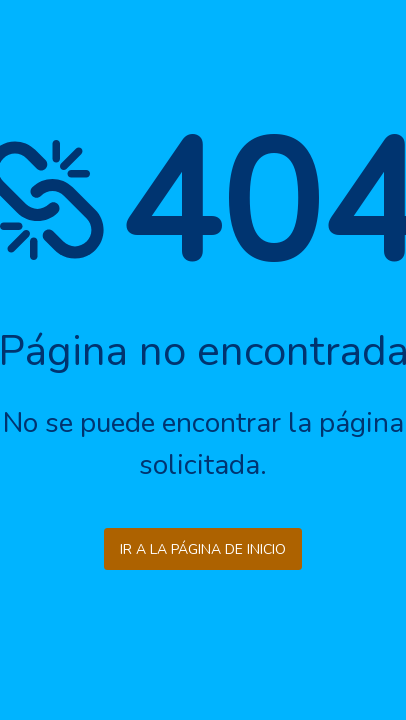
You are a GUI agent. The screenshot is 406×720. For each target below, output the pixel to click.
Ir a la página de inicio (203, 549)
